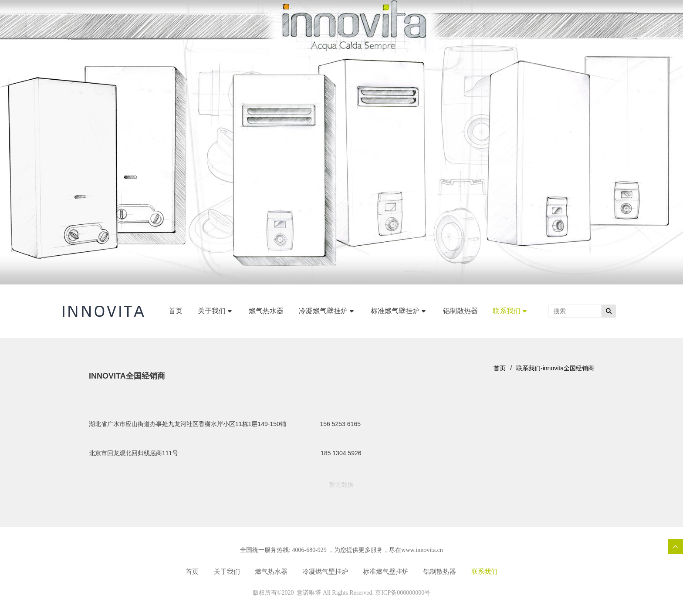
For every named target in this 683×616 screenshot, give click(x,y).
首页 (500, 368)
